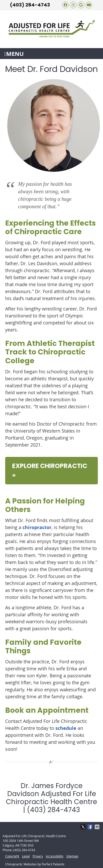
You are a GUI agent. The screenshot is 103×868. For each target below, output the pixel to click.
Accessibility (55, 856)
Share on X (84, 827)
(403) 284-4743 (30, 5)
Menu (14, 54)
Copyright (12, 856)
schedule (66, 728)
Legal (26, 856)
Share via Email (98, 827)
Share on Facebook (91, 827)
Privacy (38, 856)
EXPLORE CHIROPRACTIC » (50, 470)
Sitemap (72, 856)
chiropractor (37, 527)
